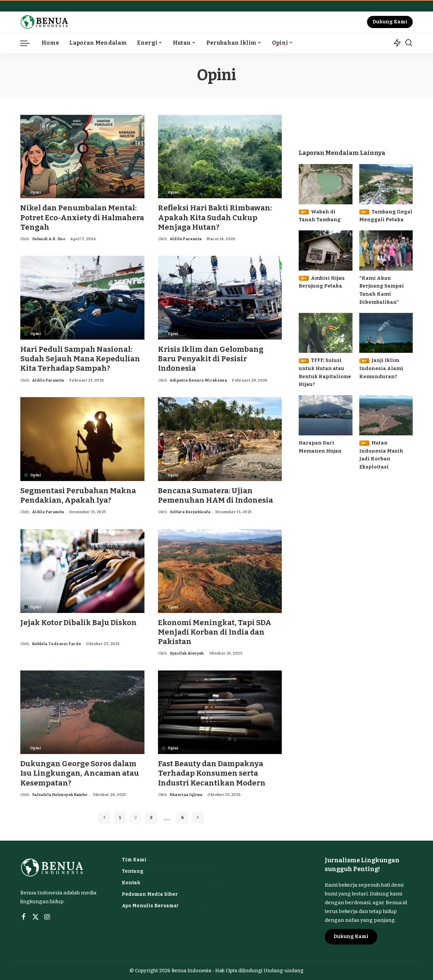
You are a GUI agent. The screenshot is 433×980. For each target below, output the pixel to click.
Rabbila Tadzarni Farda (57, 644)
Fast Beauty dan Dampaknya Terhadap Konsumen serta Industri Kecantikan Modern (212, 773)
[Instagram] (47, 917)
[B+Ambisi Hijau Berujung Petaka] (325, 250)
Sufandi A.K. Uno (49, 239)
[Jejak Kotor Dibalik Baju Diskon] (82, 571)
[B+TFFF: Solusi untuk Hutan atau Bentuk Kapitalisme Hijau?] (325, 333)
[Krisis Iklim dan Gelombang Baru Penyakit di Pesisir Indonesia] (220, 298)
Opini (36, 192)
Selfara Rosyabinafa (190, 512)
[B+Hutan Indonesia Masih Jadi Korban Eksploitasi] (386, 415)
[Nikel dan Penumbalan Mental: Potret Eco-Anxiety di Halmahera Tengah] (82, 157)
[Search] (409, 43)
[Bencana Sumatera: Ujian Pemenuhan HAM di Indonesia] (220, 439)
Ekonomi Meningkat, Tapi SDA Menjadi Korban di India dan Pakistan (215, 632)
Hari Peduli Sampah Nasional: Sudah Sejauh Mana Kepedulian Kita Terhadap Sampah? (80, 359)
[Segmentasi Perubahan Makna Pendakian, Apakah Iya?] (82, 439)
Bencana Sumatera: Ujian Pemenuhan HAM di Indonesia (216, 495)
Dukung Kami (390, 22)
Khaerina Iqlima (186, 795)
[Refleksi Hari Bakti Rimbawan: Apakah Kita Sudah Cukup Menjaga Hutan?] (220, 157)
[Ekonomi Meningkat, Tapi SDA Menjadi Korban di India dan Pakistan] (220, 571)
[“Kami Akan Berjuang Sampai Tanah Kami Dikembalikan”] (386, 250)
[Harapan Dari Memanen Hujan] (325, 415)
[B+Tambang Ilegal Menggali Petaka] (386, 184)
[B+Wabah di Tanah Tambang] (325, 184)
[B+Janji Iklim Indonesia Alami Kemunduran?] (386, 333)
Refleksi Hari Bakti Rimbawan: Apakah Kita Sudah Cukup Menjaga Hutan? (215, 217)
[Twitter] (36, 917)
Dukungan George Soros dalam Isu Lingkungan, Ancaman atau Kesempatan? (80, 773)
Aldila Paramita (186, 239)
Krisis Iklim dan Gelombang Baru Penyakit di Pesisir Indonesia (211, 359)
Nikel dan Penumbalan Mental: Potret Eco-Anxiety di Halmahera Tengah (82, 217)
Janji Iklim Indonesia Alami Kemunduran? (381, 368)
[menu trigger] (28, 43)
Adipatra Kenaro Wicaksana (199, 380)
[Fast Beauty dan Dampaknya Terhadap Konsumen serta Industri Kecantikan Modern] (220, 712)
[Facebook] (24, 917)
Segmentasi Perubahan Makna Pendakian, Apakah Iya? (78, 495)
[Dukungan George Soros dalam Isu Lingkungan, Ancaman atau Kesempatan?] (82, 712)
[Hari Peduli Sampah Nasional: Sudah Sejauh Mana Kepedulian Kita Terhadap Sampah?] (82, 298)
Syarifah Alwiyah (187, 653)
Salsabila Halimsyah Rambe (60, 795)
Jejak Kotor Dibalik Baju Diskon (78, 623)
